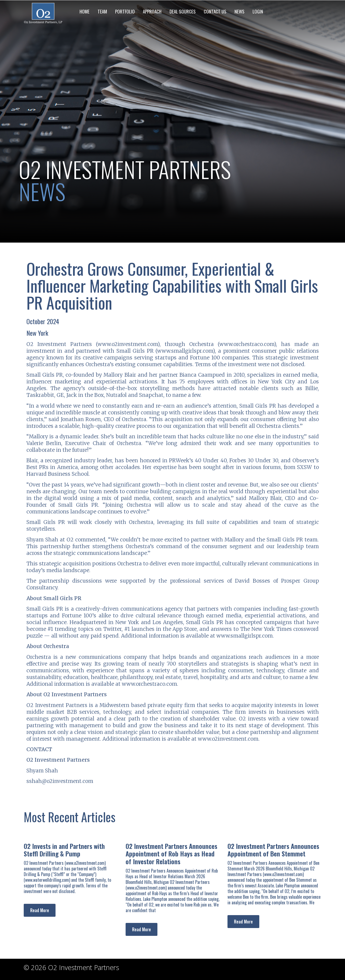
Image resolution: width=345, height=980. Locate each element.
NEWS (239, 11)
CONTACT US (215, 11)
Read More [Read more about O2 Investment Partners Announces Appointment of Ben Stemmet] (243, 922)
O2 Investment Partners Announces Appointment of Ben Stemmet (273, 850)
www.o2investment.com (128, 344)
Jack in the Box (85, 395)
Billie (312, 388)
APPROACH (152, 11)
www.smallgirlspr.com (185, 351)
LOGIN (258, 11)
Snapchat (151, 395)
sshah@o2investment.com (60, 781)
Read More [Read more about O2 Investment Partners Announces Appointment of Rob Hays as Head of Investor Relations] (142, 929)
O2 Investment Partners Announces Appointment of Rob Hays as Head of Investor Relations (171, 854)
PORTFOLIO (125, 11)
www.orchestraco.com (247, 344)
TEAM (102, 11)
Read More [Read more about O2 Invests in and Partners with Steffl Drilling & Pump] (40, 910)
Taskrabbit (40, 395)
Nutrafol (116, 395)
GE (60, 395)
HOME (84, 11)
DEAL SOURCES (183, 11)
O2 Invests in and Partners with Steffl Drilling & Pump (64, 850)
